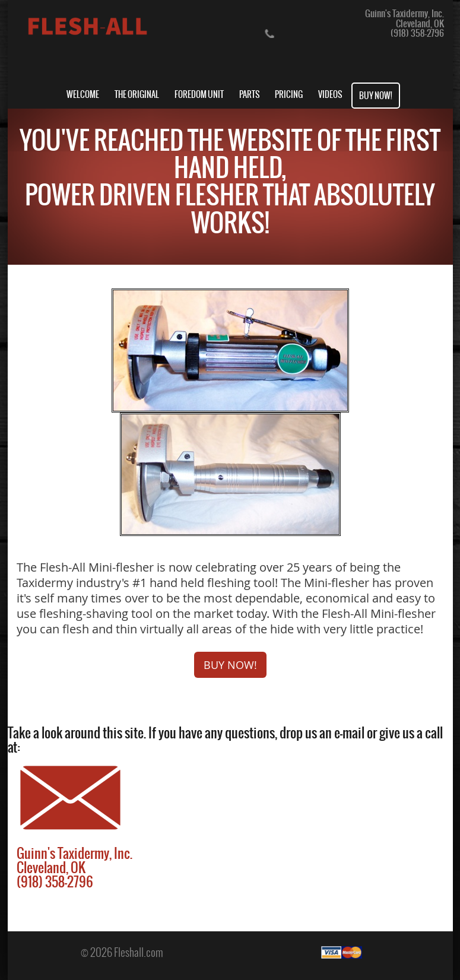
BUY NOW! (376, 96)
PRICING (289, 94)
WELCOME (83, 94)
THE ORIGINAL (137, 94)
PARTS (250, 94)
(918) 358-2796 (417, 33)
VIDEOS (330, 94)
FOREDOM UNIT (199, 94)
